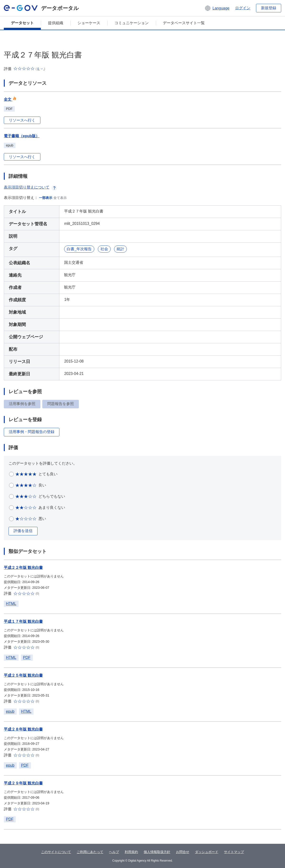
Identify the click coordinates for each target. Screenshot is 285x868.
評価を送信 (23, 531)
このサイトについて (56, 852)
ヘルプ (114, 852)
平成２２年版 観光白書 (23, 568)
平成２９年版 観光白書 (23, 783)
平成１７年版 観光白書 (23, 621)
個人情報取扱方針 (157, 852)
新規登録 (269, 8)
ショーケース (89, 23)
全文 (10, 99)
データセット (22, 23)
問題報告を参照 (61, 404)
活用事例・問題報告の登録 (32, 432)
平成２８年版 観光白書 (23, 729)
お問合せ (183, 852)
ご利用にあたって (90, 852)
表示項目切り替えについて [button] (30, 187)
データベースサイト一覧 (184, 23)
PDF (27, 658)
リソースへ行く (22, 120)
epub (10, 711)
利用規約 (131, 852)
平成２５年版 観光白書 (23, 675)
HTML (11, 604)
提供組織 (56, 23)
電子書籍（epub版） (22, 136)
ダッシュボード (207, 852)
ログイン (243, 8)
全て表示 (60, 198)
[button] (217, 8)
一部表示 (46, 198)
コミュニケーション (132, 23)
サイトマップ (234, 852)
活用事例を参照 (22, 404)
